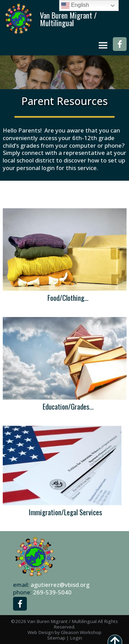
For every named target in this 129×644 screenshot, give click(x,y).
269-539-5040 (52, 592)
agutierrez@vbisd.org (60, 585)
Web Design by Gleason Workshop (64, 632)
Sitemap (56, 638)
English (75, 6)
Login (76, 638)
